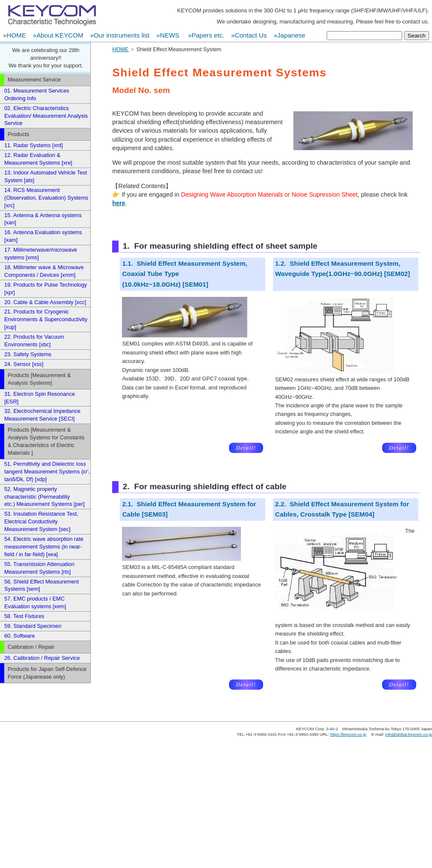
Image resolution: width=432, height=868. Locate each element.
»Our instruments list (120, 35)
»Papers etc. (206, 35)
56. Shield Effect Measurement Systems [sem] (42, 585)
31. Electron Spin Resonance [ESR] (40, 398)
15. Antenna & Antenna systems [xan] (43, 219)
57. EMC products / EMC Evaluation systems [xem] (35, 602)
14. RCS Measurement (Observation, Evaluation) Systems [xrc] (46, 198)
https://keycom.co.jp (348, 734)
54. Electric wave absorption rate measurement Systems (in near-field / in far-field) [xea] (44, 547)
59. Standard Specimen (33, 626)
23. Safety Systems (28, 354)
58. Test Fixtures (24, 616)
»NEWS (168, 35)
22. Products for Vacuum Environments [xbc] (34, 341)
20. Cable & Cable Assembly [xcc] (45, 302)
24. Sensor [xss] (24, 364)
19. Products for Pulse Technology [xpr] (46, 289)
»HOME (14, 35)
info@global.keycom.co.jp (409, 734)
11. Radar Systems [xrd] (33, 145)
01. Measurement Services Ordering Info (37, 94)
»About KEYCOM (58, 35)
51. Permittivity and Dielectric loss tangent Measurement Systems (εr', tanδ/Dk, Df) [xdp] (47, 472)
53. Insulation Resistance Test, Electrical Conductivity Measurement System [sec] (41, 521)
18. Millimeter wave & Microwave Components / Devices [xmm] (44, 271)
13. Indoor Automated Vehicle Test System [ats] (46, 176)
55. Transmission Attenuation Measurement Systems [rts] (39, 568)
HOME (120, 49)
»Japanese (290, 35)
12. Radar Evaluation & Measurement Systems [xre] (38, 159)
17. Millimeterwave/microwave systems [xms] (41, 254)
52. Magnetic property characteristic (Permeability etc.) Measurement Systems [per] (44, 497)
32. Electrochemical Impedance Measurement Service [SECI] (42, 415)
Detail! (246, 448)
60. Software (20, 636)
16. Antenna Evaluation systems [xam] (43, 236)
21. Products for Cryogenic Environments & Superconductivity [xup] (46, 319)
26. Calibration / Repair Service (42, 658)
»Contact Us (249, 35)
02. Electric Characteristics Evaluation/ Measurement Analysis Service (46, 116)
